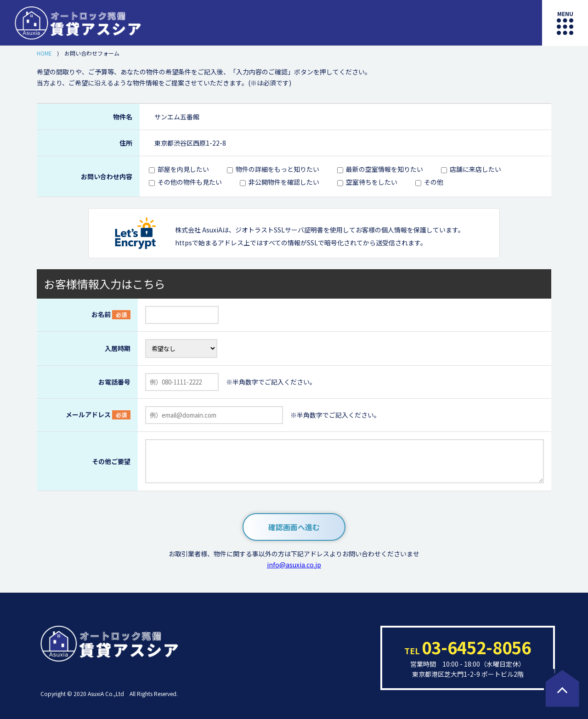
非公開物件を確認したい (284, 182)
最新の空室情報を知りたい (384, 169)
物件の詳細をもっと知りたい (277, 169)
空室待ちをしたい (372, 182)
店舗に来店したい (475, 169)
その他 (434, 182)
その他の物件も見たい (190, 182)
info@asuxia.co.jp (294, 565)
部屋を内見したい (183, 169)
